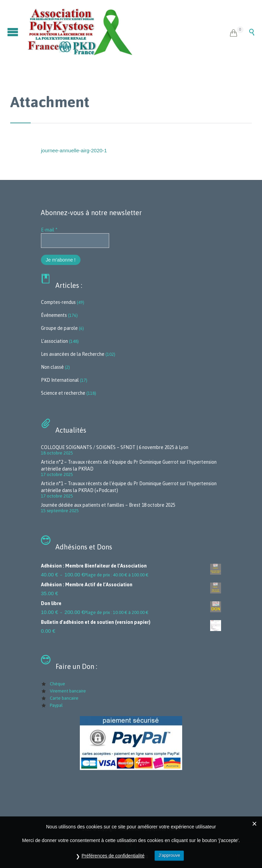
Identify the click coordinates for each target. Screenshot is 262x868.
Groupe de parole (59, 328)
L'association (54, 341)
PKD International (60, 380)
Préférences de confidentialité (113, 856)
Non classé (52, 367)
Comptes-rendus (58, 302)
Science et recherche (63, 393)
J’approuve (169, 855)
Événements (54, 315)
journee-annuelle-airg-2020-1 (74, 150)
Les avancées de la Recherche (73, 354)
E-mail (49, 230)
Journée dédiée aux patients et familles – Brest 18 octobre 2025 (108, 505)
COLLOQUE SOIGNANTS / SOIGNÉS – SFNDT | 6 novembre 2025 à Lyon (115, 447)
